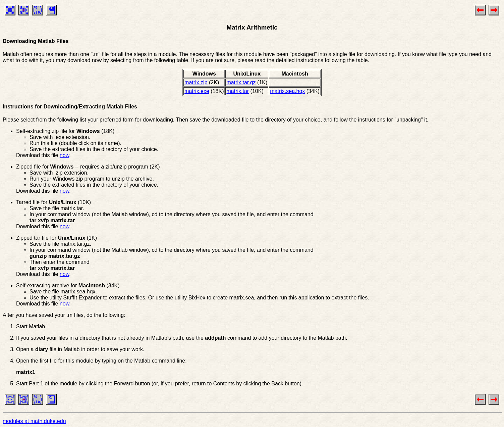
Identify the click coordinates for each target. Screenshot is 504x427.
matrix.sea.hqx (287, 91)
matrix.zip (196, 82)
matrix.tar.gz (241, 82)
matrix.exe (197, 91)
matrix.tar (238, 91)
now (64, 155)
